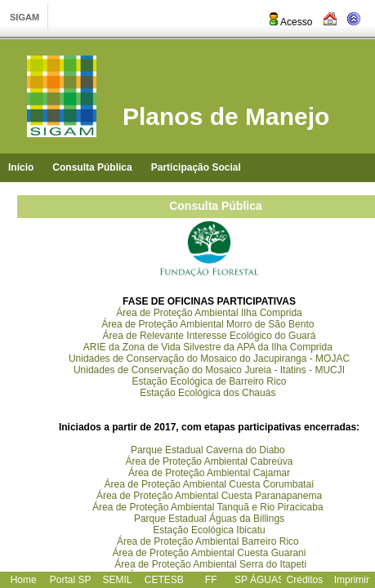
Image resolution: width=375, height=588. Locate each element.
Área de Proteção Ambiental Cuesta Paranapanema (209, 496)
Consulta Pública (92, 167)
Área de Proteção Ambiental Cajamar (209, 473)
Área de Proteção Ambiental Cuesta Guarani (210, 553)
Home (24, 580)
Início (21, 167)
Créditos (305, 580)
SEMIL (117, 580)
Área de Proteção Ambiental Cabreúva (210, 461)
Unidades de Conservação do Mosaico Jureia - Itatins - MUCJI (209, 370)
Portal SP (71, 580)
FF (211, 580)
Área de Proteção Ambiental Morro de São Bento (208, 324)
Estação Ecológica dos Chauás (209, 393)
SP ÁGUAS (259, 580)
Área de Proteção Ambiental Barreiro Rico (208, 541)
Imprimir (352, 580)
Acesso (290, 22)
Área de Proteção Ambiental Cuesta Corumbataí (210, 484)
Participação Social (196, 167)
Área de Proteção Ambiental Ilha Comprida (209, 313)
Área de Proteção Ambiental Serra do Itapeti (210, 564)
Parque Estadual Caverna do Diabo (208, 450)
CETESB (164, 580)
